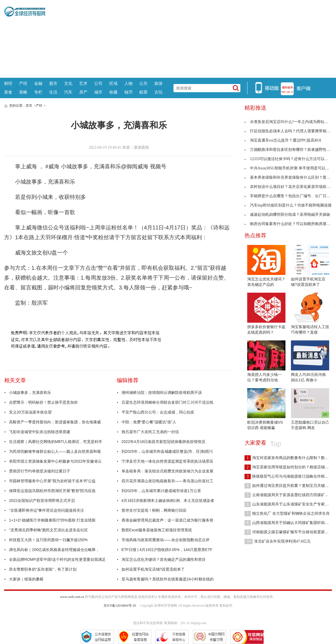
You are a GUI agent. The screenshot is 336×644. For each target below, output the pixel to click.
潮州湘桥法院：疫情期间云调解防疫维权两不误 (162, 393)
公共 (143, 83)
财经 (8, 83)
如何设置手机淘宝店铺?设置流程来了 (153, 569)
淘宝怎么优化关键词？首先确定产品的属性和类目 (164, 559)
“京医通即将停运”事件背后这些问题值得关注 (47, 510)
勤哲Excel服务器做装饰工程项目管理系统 (157, 530)
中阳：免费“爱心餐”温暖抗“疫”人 (149, 422)
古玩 (158, 92)
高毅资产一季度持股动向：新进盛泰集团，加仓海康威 (55, 422)
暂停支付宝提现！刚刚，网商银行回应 (154, 510)
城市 (98, 92)
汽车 (68, 92)
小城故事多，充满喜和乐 (30, 393)
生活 (53, 92)
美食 (8, 92)
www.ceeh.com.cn (72, 597)
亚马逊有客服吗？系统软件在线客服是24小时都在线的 (168, 579)
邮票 (143, 92)
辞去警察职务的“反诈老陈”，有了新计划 (43, 569)
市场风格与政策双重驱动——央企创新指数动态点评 (166, 540)
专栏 (38, 92)
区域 (113, 83)
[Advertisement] (188, 38)
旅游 (158, 83)
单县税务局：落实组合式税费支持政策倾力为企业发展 (167, 471)
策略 (23, 92)
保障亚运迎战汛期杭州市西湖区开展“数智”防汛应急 (52, 491)
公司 (98, 83)
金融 (38, 83)
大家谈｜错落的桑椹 (26, 579)
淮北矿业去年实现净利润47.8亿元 (278, 541)
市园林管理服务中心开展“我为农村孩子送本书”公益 (52, 481)
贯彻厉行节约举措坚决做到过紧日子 (40, 471)
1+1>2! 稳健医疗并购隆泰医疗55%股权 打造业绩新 (52, 520)
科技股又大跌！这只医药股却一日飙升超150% (48, 540)
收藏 (113, 92)
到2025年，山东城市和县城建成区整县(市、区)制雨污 (167, 451)
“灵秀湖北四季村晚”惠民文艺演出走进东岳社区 (48, 530)
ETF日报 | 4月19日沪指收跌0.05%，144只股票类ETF (167, 550)
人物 (128, 83)
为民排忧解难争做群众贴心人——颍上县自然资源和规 (55, 451)
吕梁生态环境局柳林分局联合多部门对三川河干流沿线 (167, 402)
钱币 (128, 92)
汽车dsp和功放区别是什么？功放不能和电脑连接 (288, 205)
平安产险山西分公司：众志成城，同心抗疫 (158, 412)
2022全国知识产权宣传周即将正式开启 (42, 501)
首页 (29, 106)
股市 (53, 83)
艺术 (83, 83)
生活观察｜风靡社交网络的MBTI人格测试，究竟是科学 (56, 442)
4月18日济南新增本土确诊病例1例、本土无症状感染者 (168, 501)
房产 (83, 92)
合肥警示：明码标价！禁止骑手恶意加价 (43, 402)
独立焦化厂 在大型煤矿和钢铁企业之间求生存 (287, 513)
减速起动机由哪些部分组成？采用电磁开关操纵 (287, 215)
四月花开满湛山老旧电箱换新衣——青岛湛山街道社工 (167, 481)
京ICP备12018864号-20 (120, 606)
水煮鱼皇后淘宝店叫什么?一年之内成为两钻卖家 (288, 122)
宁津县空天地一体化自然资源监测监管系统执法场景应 (167, 461)
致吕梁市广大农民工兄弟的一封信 (150, 432)
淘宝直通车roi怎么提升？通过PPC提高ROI (283, 140)
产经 (23, 83)
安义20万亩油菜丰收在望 (30, 412)
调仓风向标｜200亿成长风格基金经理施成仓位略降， (54, 550)
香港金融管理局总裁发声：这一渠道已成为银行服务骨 (167, 520)
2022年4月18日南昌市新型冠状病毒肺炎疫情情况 (163, 442)
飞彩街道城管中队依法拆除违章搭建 (40, 432)
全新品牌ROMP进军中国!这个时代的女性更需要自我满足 (57, 559)
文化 (68, 83)
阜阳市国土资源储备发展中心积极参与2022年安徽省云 (55, 461)
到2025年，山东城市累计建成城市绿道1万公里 (161, 491)
